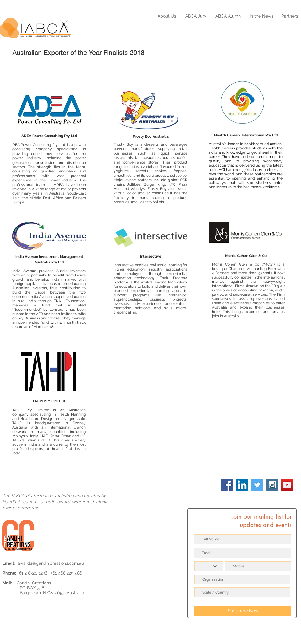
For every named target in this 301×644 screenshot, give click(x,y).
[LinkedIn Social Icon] (242, 485)
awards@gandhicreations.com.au (51, 563)
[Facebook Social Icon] (227, 485)
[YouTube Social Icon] (287, 485)
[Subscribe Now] (243, 611)
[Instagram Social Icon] (272, 485)
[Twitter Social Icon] (257, 485)
